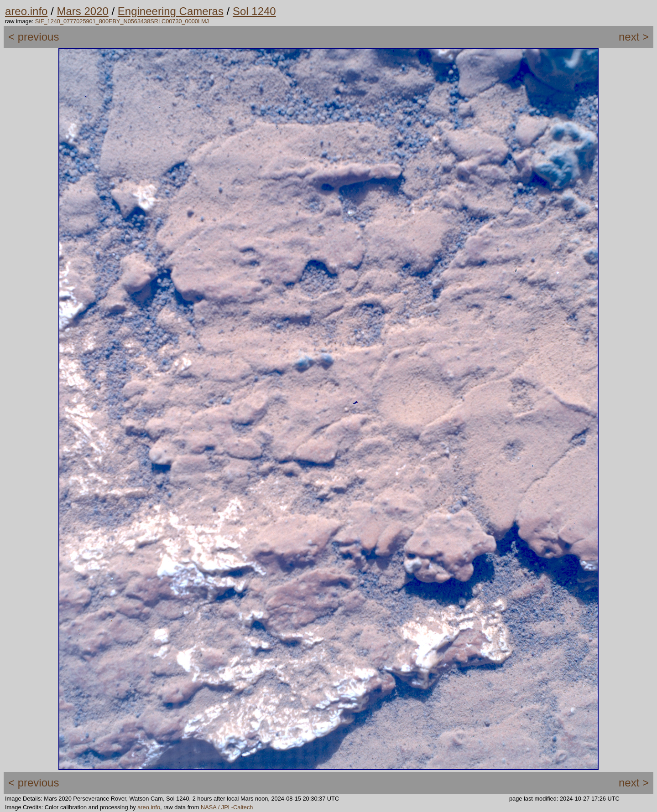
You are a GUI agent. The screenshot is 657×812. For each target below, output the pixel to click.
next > (634, 37)
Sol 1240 (254, 11)
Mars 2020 (82, 11)
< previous (34, 37)
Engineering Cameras (171, 11)
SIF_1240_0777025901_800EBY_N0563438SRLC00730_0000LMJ (122, 21)
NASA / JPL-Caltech (227, 807)
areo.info (26, 11)
